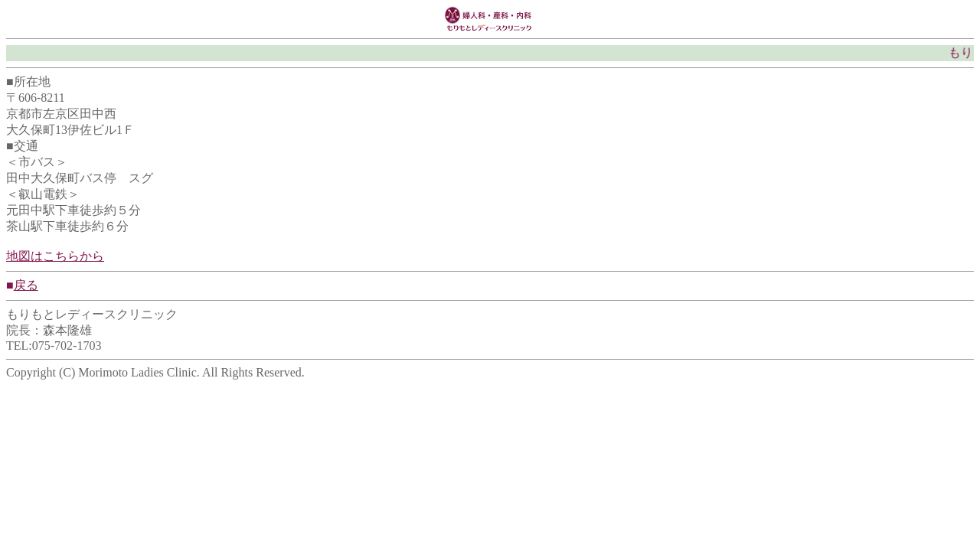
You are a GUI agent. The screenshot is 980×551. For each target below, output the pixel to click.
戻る (26, 285)
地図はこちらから (55, 256)
